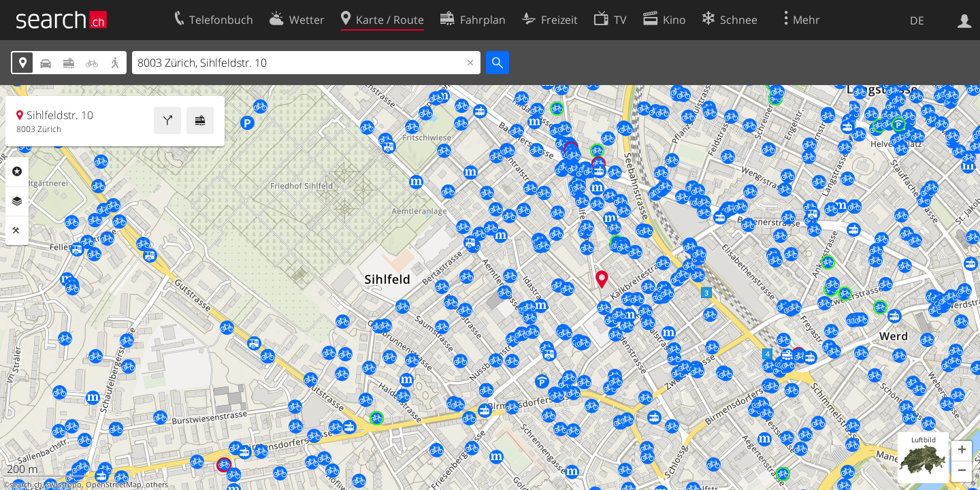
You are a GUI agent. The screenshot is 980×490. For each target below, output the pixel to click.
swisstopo (64, 485)
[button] (962, 451)
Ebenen (17, 201)
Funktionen (17, 231)
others (157, 485)
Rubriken (17, 171)
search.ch (26, 485)
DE (917, 20)
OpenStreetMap (114, 485)
